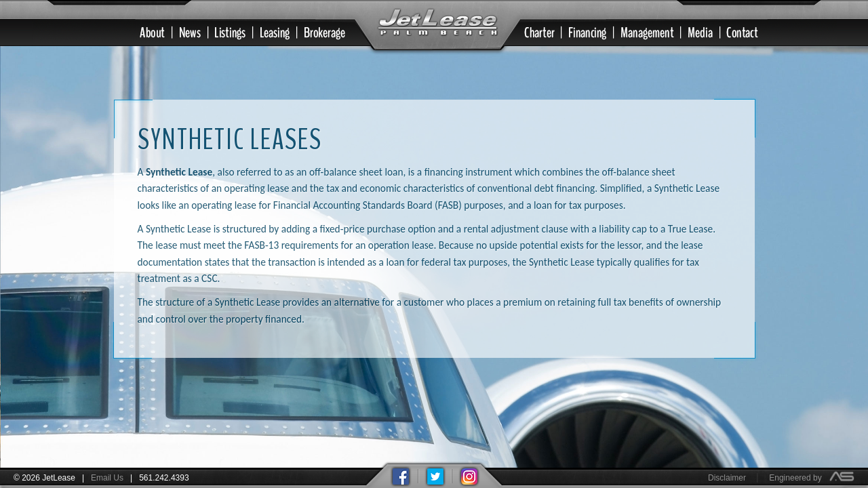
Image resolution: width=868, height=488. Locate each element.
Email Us (107, 478)
